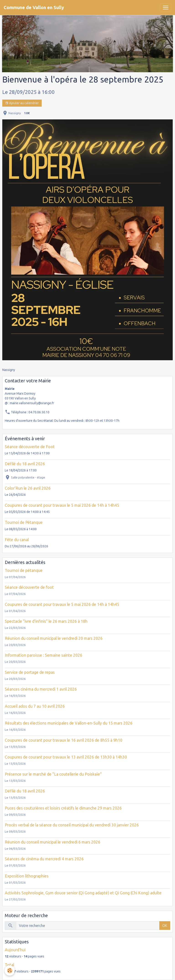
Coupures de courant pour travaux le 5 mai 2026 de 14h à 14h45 (62, 505)
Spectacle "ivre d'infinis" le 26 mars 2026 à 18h (46, 621)
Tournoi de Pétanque (24, 522)
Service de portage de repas (30, 672)
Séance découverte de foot (29, 587)
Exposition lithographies (27, 876)
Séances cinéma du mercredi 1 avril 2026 (41, 689)
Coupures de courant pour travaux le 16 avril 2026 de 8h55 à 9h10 (64, 740)
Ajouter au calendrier (22, 103)
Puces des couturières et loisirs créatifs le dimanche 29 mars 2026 (63, 808)
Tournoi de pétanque (24, 570)
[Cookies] (10, 971)
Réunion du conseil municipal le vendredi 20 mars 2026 (54, 638)
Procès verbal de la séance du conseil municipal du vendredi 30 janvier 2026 (72, 825)
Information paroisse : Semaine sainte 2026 (44, 655)
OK (165, 926)
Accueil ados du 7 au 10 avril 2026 (35, 706)
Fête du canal (17, 540)
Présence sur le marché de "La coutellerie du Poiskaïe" (53, 774)
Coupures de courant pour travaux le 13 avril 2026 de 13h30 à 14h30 (66, 757)
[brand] (34, 8)
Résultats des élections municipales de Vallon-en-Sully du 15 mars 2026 (69, 723)
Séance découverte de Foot (30, 447)
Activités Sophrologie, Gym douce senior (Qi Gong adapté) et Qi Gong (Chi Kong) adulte (83, 893)
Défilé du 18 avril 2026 (25, 464)
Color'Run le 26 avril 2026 (28, 488)
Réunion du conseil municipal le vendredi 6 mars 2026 (53, 842)
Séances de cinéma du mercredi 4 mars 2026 (44, 859)
